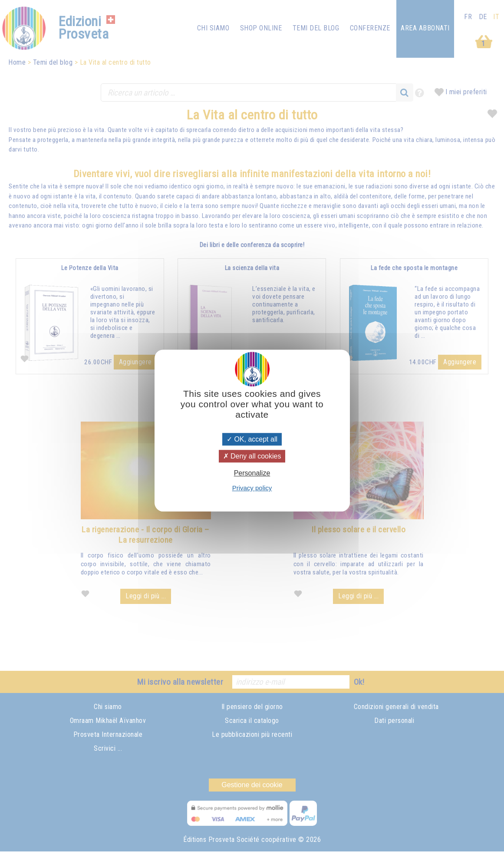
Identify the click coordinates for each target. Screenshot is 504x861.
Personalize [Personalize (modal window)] (252, 473)
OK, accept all (252, 439)
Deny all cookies (252, 456)
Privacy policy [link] (252, 488)
